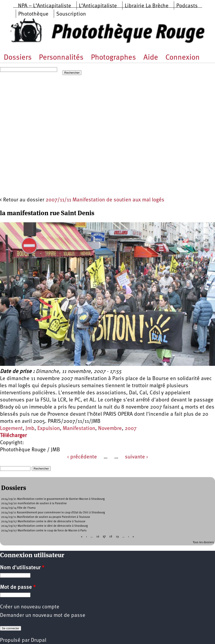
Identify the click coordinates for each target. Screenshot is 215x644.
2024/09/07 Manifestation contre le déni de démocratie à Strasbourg (44, 526)
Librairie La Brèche (147, 6)
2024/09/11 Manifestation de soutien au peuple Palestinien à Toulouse (46, 517)
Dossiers (18, 58)
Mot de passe (18, 587)
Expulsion (49, 429)
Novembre (110, 429)
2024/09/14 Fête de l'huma (18, 508)
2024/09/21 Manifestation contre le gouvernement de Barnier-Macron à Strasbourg (53, 499)
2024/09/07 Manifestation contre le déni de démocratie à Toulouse (43, 521)
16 (98, 536)
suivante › (137, 457)
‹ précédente (82, 457)
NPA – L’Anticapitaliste (45, 6)
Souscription (71, 14)
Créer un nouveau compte (30, 607)
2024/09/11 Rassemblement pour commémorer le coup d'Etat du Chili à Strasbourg (53, 513)
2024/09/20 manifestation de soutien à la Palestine (34, 503)
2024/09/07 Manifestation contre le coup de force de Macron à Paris (44, 531)
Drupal (39, 640)
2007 (131, 429)
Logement (11, 429)
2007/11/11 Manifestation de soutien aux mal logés (105, 200)
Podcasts (187, 6)
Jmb (30, 429)
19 (117, 536)
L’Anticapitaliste (98, 6)
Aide (151, 58)
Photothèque (33, 14)
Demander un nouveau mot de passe (43, 616)
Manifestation (79, 429)
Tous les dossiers (203, 542)
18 (111, 536)
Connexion (183, 58)
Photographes (113, 58)
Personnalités (61, 58)
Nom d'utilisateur (22, 568)
